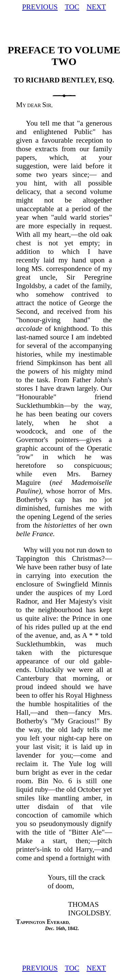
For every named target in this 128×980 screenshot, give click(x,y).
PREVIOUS (40, 7)
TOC (72, 7)
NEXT (96, 7)
